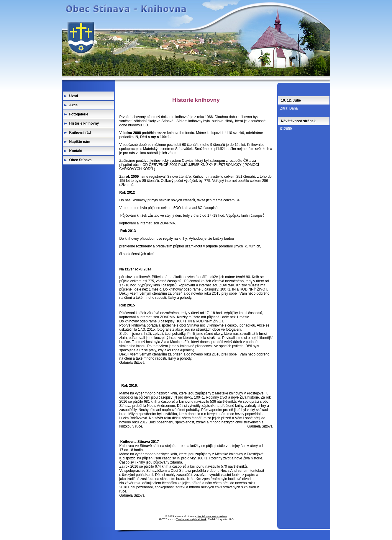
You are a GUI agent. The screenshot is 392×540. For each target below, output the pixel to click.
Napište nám (80, 142)
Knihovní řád (80, 133)
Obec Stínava (81, 160)
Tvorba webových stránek (191, 519)
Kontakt (76, 151)
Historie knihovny (84, 123)
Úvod (74, 96)
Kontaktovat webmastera (212, 516)
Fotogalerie (79, 114)
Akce (74, 105)
